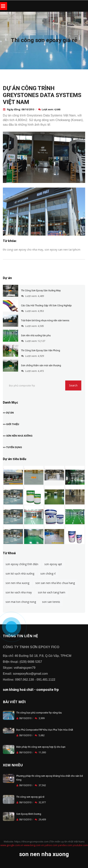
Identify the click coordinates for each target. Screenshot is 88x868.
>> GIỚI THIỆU (11, 424)
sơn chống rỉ (48, 574)
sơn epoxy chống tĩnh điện (22, 564)
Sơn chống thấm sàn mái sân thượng (41, 365)
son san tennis (51, 602)
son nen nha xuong (17, 583)
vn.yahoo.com (49, 845)
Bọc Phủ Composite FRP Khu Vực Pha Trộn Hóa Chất (45, 730)
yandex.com (65, 845)
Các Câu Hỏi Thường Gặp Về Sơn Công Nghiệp (46, 305)
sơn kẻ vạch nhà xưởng (20, 574)
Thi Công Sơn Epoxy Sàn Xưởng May (41, 290)
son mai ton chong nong (21, 602)
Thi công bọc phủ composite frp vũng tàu (39, 713)
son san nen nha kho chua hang (55, 583)
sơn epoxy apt (53, 564)
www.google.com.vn (12, 845)
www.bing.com (32, 845)
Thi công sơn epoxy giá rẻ (44, 40)
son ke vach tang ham (52, 592)
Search (73, 385)
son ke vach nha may (19, 592)
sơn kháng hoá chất (18, 690)
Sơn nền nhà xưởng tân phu (36, 335)
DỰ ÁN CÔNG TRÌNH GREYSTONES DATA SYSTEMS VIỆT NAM (42, 95)
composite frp (48, 690)
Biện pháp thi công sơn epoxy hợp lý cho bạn (41, 747)
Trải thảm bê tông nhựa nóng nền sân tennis (45, 320)
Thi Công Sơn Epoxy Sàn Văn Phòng (41, 350)
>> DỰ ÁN (8, 413)
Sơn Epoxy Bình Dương (29, 814)
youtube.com (80, 845)
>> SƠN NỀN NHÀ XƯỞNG (18, 436)
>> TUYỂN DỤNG (12, 447)
